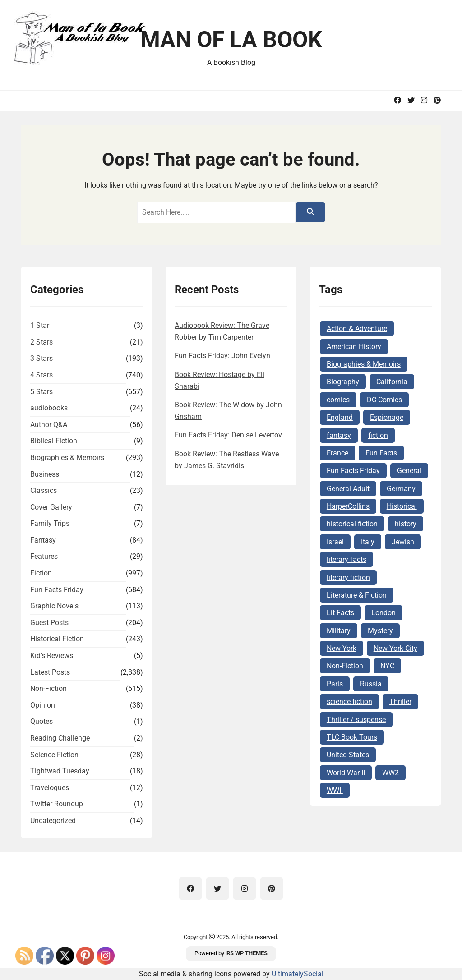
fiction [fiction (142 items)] (378, 435)
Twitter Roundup (57, 804)
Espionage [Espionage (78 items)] (387, 417)
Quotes (42, 721)
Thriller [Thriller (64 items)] (400, 702)
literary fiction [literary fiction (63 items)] (348, 577)
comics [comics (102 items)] (338, 400)
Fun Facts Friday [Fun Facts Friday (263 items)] (353, 471)
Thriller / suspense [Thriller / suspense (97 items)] (356, 720)
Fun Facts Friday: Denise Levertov (228, 435)
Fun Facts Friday (57, 590)
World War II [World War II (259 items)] (346, 773)
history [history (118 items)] (406, 524)
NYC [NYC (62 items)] (387, 666)
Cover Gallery (51, 507)
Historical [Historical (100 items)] (402, 506)
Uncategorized (53, 821)
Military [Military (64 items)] (339, 631)
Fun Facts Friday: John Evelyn (222, 356)
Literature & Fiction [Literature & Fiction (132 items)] (357, 595)
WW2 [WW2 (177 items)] (390, 773)
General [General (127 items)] (409, 471)
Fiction (41, 573)
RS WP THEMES (247, 953)
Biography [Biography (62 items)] (343, 382)
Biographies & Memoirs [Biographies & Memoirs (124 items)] (364, 364)
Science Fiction (54, 755)
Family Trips (50, 523)
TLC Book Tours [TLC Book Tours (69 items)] (352, 737)
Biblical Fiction (54, 441)
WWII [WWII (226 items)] (335, 790)
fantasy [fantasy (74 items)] (339, 435)
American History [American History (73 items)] (354, 347)
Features (44, 556)
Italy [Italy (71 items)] (368, 542)
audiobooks (49, 408)
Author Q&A (49, 425)
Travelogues (50, 788)
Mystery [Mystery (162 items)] (380, 631)
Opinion (43, 705)
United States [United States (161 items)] (348, 755)
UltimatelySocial (298, 974)
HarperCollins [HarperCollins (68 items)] (348, 506)
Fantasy (43, 540)
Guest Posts (49, 623)
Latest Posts (50, 672)
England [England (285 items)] (340, 417)
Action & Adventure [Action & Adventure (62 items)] (357, 329)
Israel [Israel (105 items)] (335, 542)
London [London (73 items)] (383, 613)
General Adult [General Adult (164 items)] (348, 489)
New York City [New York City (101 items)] (395, 648)
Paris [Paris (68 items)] (335, 684)
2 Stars (42, 342)
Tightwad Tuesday (60, 771)
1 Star (40, 325)
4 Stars (42, 375)
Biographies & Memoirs (67, 458)
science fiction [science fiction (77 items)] (349, 702)
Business (45, 474)
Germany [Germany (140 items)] (401, 489)
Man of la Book (231, 40)
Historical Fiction (57, 639)
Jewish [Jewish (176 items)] (403, 542)
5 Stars (42, 392)
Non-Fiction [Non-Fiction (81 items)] (345, 666)
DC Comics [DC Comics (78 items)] (384, 400)
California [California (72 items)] (392, 382)
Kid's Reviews (52, 656)
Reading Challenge (60, 738)
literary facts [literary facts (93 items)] (346, 559)
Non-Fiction (49, 688)
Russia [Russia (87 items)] (371, 684)
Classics (44, 490)
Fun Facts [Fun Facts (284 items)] (381, 453)
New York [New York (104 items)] (342, 648)
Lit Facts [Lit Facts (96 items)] (340, 613)
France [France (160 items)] (337, 453)
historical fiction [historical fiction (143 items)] (352, 524)
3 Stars (42, 358)
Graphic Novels (54, 606)
